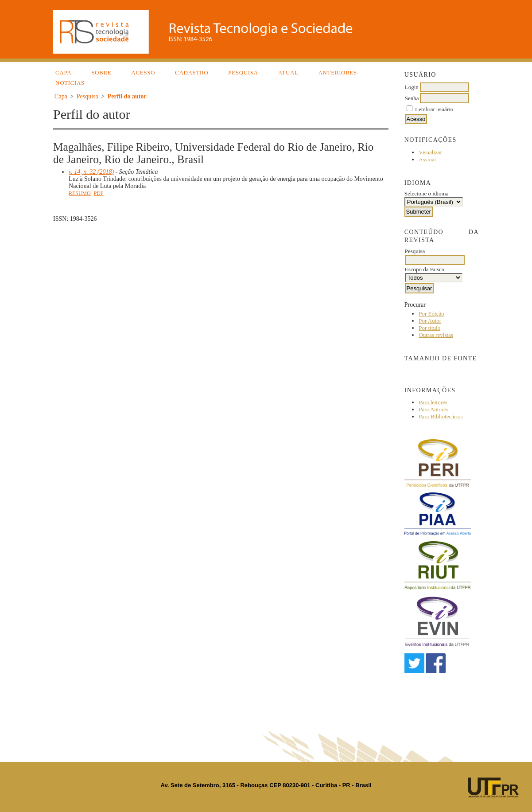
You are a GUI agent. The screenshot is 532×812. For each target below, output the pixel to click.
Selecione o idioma (427, 193)
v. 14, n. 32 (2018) (91, 172)
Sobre (101, 72)
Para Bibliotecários (441, 416)
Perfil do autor (127, 96)
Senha (412, 98)
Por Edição (431, 314)
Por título (429, 328)
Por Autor (430, 321)
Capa (63, 72)
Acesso (143, 72)
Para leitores (433, 402)
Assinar (427, 159)
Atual (288, 72)
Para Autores (433, 409)
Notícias (70, 83)
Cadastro (192, 72)
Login (412, 87)
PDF (99, 193)
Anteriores (338, 72)
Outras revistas (436, 335)
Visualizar (430, 152)
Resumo (80, 193)
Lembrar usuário (434, 109)
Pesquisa (243, 72)
